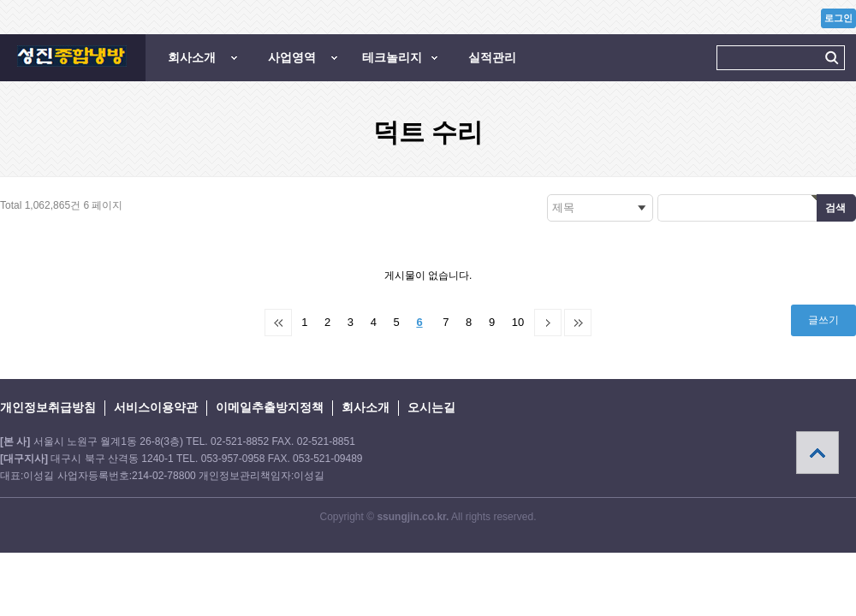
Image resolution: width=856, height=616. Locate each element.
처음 (278, 323)
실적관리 (492, 57)
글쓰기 (823, 320)
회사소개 (192, 57)
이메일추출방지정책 (270, 407)
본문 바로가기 (0, 0)
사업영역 (292, 57)
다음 (548, 323)
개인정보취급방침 (48, 407)
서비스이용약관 (156, 407)
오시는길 (431, 407)
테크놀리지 (392, 57)
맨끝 (578, 323)
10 (518, 322)
